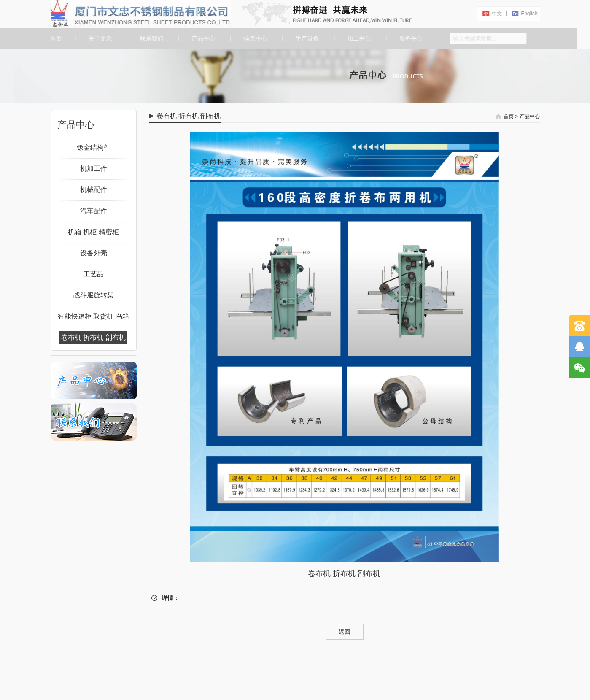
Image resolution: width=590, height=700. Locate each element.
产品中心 (202, 38)
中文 (498, 14)
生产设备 (306, 38)
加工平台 (358, 38)
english (531, 14)
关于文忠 (99, 38)
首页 (54, 38)
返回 (345, 632)
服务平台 (409, 38)
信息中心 (254, 38)
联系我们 (151, 38)
